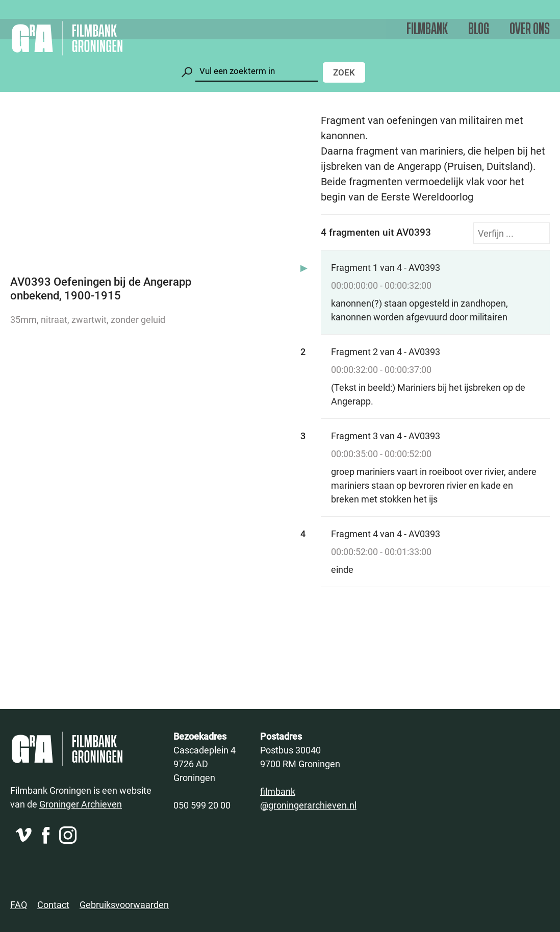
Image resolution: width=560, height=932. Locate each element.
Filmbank (427, 29)
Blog (479, 29)
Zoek (344, 72)
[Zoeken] (257, 71)
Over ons (530, 29)
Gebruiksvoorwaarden (124, 904)
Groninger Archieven (81, 804)
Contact (53, 904)
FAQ (19, 904)
